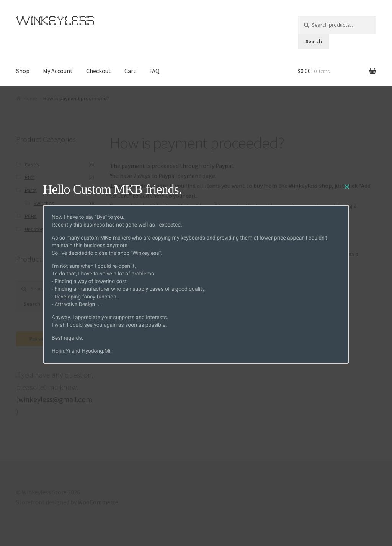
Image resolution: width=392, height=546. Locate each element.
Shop (23, 71)
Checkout (99, 71)
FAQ (154, 71)
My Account (58, 71)
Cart (130, 71)
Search (314, 41)
